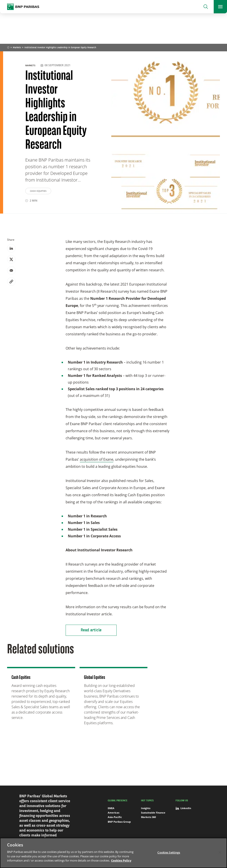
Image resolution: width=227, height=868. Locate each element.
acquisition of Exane (97, 459)
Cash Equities (38, 191)
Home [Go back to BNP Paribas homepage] (8, 48)
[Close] (220, 852)
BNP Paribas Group (119, 822)
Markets (17, 48)
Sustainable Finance (153, 813)
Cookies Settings (169, 852)
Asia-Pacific (115, 817)
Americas (113, 813)
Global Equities (95, 678)
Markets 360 (148, 817)
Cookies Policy (121, 860)
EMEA (111, 808)
